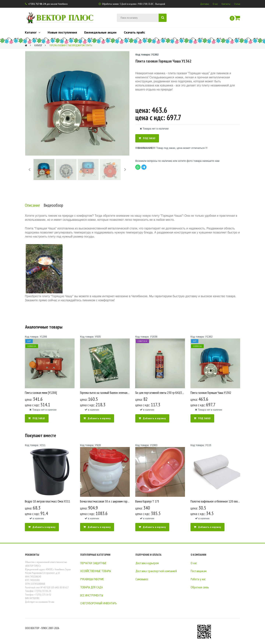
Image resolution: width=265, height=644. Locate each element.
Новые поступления (62, 32)
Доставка (205, 4)
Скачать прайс (134, 32)
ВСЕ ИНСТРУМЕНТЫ (93, 595)
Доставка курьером (147, 563)
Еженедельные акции (100, 32)
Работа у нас (199, 579)
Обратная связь (200, 587)
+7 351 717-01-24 (37, 4)
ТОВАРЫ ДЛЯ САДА (93, 587)
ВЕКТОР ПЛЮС (67, 17)
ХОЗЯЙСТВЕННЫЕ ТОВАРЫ (97, 571)
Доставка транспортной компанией (158, 571)
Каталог (33, 32)
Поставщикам (199, 571)
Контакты (226, 4)
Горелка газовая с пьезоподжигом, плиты (73, 45)
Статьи (237, 4)
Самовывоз (142, 579)
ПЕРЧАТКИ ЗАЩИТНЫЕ (95, 563)
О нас (215, 4)
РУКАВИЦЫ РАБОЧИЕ (94, 579)
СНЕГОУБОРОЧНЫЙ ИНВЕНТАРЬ (101, 603)
